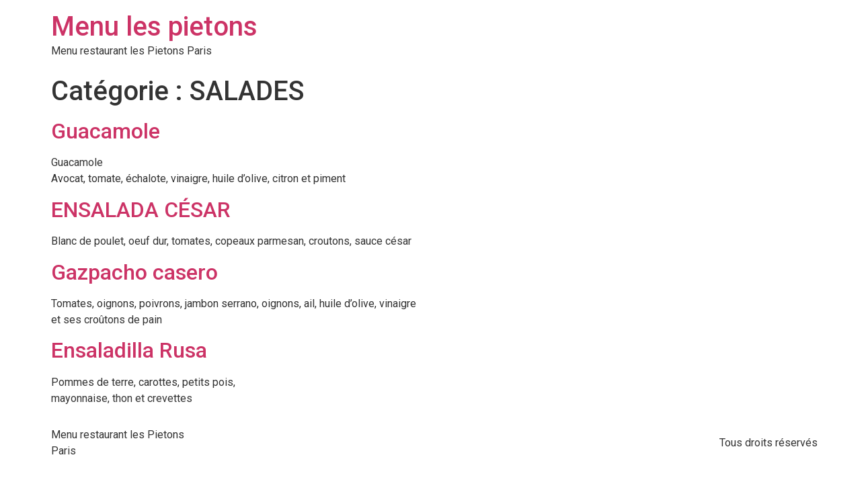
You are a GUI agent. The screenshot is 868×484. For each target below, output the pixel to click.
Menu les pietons (154, 27)
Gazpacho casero (134, 272)
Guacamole (106, 131)
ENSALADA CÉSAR (141, 210)
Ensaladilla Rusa (129, 350)
